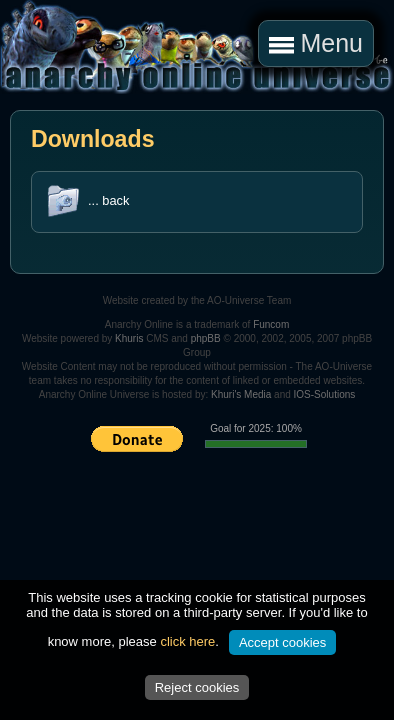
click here (187, 641)
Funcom (271, 324)
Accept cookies (282, 642)
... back (108, 200)
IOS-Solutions (325, 394)
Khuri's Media (241, 394)
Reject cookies (197, 687)
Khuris (129, 338)
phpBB (206, 338)
